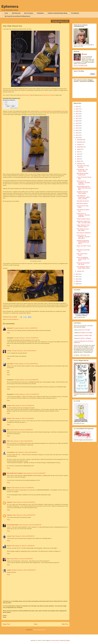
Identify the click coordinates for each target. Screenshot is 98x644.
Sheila (85, 54)
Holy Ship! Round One (83, 201)
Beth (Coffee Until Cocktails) (15, 473)
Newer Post (6, 624)
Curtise (9, 406)
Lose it (6, 104)
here (19, 90)
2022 (77, 116)
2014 (77, 135)
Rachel (9, 546)
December (80, 140)
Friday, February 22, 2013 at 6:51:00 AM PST (34, 473)
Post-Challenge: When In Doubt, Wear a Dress (84, 267)
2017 (77, 128)
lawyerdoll (10, 328)
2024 (77, 111)
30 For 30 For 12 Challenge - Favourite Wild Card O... (83, 237)
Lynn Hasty (10, 364)
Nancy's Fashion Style (86, 335)
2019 (77, 123)
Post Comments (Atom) (39, 630)
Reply (8, 333)
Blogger (68, 640)
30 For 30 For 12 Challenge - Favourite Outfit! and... (83, 215)
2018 (77, 126)
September (80, 147)
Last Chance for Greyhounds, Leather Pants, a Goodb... (83, 197)
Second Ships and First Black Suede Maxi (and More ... (84, 188)
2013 (77, 138)
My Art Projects (29, 13)
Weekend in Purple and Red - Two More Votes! (84, 222)
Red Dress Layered (82, 203)
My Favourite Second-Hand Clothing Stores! (17, 16)
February (80, 164)
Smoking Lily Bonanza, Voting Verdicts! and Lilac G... (83, 242)
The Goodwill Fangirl (13, 525)
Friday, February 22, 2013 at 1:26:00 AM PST (23, 406)
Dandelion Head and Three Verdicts (82, 193)
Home (6, 13)
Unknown (10, 502)
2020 (77, 121)
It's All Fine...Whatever (85, 338)
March (79, 161)
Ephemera (10, 6)
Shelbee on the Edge (86, 333)
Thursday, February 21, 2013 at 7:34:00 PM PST (26, 338)
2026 (77, 107)
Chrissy (9, 351)
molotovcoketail (55, 640)
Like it (6, 102)
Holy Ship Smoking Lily (13, 319)
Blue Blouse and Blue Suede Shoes (83, 174)
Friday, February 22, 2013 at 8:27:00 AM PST (24, 502)
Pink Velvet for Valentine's (84, 233)
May (78, 156)
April (78, 159)
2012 (77, 274)
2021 (77, 118)
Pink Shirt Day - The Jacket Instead (82, 170)
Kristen (9, 418)
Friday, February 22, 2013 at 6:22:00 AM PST (26, 452)
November (80, 142)
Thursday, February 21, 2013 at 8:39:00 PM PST (26, 364)
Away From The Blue (84, 330)
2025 (77, 109)
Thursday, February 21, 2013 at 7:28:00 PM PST (25, 328)
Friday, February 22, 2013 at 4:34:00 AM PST (21, 430)
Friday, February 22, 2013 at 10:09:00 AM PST (23, 536)
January (79, 271)
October (79, 144)
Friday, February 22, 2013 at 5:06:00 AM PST (21, 441)
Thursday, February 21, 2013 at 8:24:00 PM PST (24, 351)
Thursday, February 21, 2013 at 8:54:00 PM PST (26, 380)
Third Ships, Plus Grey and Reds (83, 166)
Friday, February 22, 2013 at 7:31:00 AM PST (22, 488)
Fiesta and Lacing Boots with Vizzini (83, 264)
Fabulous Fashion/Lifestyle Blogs (58, 13)
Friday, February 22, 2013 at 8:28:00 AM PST (24, 515)
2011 (77, 277)
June (78, 154)
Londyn (9, 570)
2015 (77, 133)
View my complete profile (80, 66)
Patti (8, 441)
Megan (44, 111)
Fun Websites (75, 13)
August (79, 149)
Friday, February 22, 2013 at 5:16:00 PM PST (21, 559)
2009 (77, 281)
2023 (77, 114)
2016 (77, 130)
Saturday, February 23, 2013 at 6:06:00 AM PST (24, 570)
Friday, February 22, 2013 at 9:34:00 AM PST (30, 525)
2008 (77, 284)
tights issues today (63, 111)
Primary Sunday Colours (83, 219)
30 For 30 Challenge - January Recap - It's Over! (83, 259)
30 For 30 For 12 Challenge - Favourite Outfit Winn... (83, 183)
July (78, 152)
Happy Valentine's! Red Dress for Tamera (83, 226)
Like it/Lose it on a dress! (48, 95)
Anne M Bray (10, 452)
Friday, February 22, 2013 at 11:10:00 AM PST (23, 546)
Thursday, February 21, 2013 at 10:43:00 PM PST (27, 394)
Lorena (9, 536)
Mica (8, 430)
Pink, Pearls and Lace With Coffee (83, 230)
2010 (77, 279)
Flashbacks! (40, 13)
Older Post (65, 624)
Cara (8, 559)
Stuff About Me (16, 13)
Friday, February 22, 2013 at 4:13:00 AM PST (23, 418)
